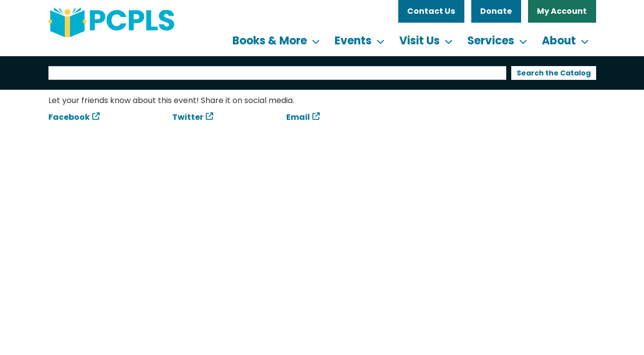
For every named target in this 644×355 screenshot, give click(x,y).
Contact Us (431, 11)
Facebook (69, 117)
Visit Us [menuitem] (419, 41)
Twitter (188, 117)
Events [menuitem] (353, 41)
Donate (496, 11)
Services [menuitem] (491, 41)
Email (298, 117)
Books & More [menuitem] (270, 41)
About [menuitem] (559, 41)
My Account (562, 11)
